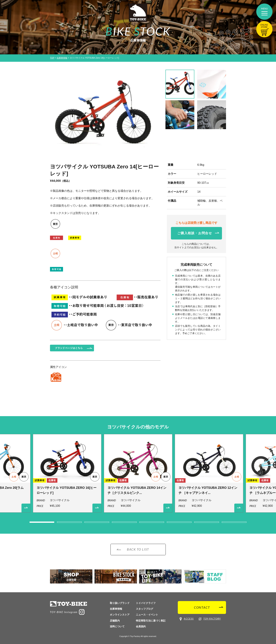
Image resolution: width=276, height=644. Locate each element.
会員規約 (141, 626)
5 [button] (152, 522)
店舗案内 (115, 621)
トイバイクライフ (146, 603)
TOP (52, 58)
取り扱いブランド (120, 603)
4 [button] (124, 522)
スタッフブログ (145, 609)
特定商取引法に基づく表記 (151, 621)
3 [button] (97, 522)
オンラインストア (120, 615)
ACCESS (187, 619)
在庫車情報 (62, 58)
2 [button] (69, 522)
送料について (117, 626)
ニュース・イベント (147, 615)
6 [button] (179, 522)
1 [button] (42, 522)
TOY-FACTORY (210, 619)
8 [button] (234, 522)
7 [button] (207, 522)
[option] (105, 115)
